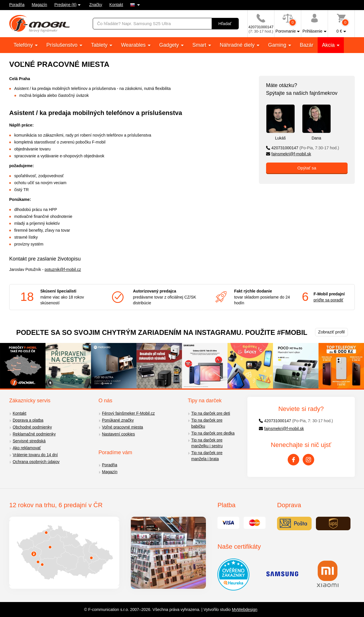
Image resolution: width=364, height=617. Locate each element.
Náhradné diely (238, 45)
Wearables (134, 45)
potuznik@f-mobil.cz (63, 269)
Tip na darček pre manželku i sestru (207, 443)
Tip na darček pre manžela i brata (207, 456)
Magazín (39, 5)
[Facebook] (293, 460)
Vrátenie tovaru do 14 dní (35, 455)
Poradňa (17, 5)
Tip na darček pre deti (211, 413)
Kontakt (116, 5)
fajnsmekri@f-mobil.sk (289, 154)
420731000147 (303, 148)
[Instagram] (308, 460)
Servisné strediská (29, 441)
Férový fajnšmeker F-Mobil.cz (128, 413)
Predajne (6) (66, 5)
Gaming (278, 45)
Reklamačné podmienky (34, 434)
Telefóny (24, 45)
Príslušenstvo (63, 45)
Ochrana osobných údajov (36, 462)
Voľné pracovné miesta (123, 427)
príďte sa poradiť (328, 300)
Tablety (100, 45)
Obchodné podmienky (32, 427)
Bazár (307, 45)
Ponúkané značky (118, 420)
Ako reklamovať (27, 448)
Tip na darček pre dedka (213, 433)
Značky (96, 5)
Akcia (329, 45)
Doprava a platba (28, 420)
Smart (200, 45)
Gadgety (170, 45)
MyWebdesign (244, 610)
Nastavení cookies (118, 434)
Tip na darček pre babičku (207, 423)
